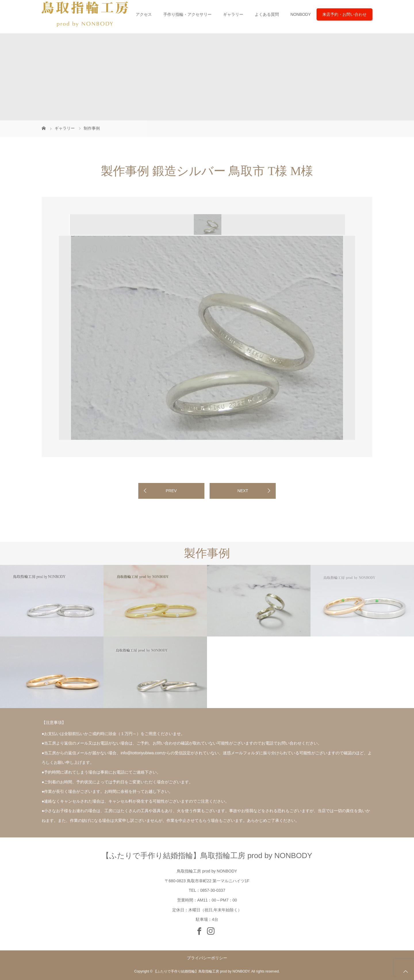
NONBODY (301, 14)
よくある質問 (267, 14)
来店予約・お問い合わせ (344, 14)
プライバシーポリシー (207, 958)
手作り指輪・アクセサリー (187, 14)
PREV (171, 491)
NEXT (243, 491)
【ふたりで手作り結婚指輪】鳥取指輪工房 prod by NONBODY (207, 856)
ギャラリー (233, 14)
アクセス (144, 14)
